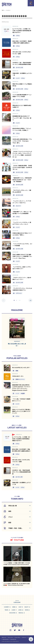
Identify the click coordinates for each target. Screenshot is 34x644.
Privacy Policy (17, 638)
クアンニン (19, 294)
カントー (18, 206)
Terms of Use (10, 638)
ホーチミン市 (19, 68)
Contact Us (24, 638)
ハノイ (18, 78)
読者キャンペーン (20, 380)
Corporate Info (13, 640)
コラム (18, 36)
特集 (17, 371)
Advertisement (6, 640)
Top (3, 10)
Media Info (4, 638)
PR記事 (23, 394)
